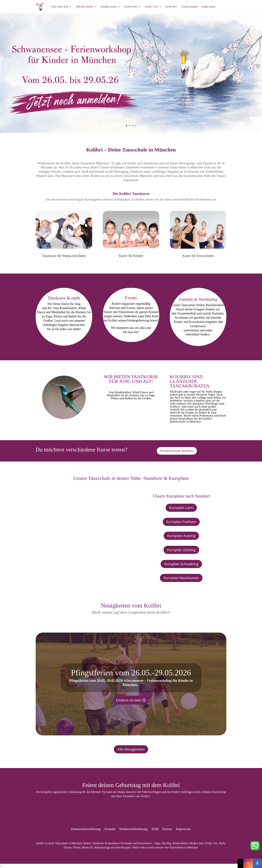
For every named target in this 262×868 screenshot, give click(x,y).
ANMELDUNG (109, 7)
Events (131, 298)
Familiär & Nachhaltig (198, 299)
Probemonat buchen (177, 451)
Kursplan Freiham (181, 522)
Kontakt (110, 829)
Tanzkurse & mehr (64, 298)
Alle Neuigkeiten (131, 749)
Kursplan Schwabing (181, 564)
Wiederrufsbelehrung (133, 829)
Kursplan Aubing (181, 536)
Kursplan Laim (181, 508)
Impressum (183, 829)
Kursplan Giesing (181, 550)
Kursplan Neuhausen (181, 578)
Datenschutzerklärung (86, 829)
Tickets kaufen (189, 7)
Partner (167, 829)
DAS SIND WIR (59, 7)
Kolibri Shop (208, 7)
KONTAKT (171, 7)
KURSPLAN (131, 7)
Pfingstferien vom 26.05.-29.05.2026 (131, 673)
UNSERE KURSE (84, 7)
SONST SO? (151, 7)
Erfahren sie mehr (129, 700)
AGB (155, 829)
